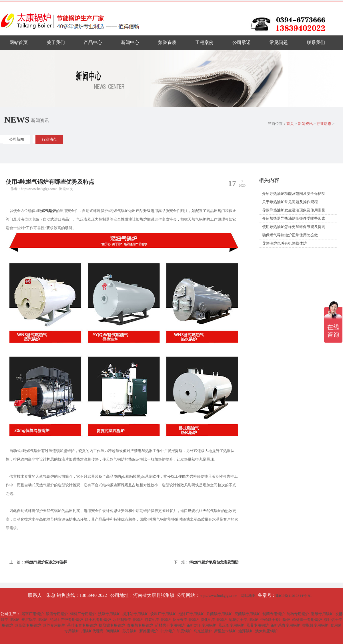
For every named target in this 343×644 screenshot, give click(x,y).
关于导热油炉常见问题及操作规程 (290, 202)
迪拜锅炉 (246, 631)
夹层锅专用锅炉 (34, 620)
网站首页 (19, 42)
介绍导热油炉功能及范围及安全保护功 (294, 194)
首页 (290, 124)
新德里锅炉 (148, 631)
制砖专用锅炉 (298, 614)
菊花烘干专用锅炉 (244, 620)
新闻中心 (130, 42)
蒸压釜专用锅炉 (28, 625)
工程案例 (204, 42)
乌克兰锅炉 (203, 631)
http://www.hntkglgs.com (218, 596)
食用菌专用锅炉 (140, 625)
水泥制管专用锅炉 (128, 620)
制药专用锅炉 (274, 614)
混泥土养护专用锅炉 (66, 620)
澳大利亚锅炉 (266, 631)
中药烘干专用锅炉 (275, 620)
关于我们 (56, 42)
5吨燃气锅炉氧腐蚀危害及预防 (214, 562)
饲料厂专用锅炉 (83, 614)
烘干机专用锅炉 (98, 620)
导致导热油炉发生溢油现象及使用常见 (294, 210)
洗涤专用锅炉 (109, 614)
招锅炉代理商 (92, 631)
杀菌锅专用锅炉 (219, 614)
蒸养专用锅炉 (54, 625)
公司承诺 (242, 42)
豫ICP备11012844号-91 (294, 596)
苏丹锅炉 (130, 631)
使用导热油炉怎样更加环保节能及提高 (294, 227)
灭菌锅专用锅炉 (247, 614)
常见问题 (279, 42)
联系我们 (316, 42)
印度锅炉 (184, 631)
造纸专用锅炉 (322, 614)
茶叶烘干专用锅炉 (202, 625)
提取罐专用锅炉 (112, 625)
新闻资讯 (305, 124)
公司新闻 (17, 139)
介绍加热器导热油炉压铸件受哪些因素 (294, 218)
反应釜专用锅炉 (186, 620)
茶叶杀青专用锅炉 (82, 625)
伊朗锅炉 (113, 631)
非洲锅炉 (167, 631)
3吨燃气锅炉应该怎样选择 (46, 562)
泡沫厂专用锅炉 (191, 614)
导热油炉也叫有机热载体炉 (284, 243)
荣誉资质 (167, 42)
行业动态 (324, 124)
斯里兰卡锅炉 (225, 631)
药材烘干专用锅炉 (307, 620)
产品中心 (93, 42)
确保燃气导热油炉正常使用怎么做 (290, 235)
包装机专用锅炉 (158, 620)
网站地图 (248, 596)
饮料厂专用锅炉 (163, 614)
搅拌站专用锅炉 (135, 614)
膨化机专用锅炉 (214, 620)
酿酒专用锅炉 (57, 614)
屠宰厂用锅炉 (33, 614)
